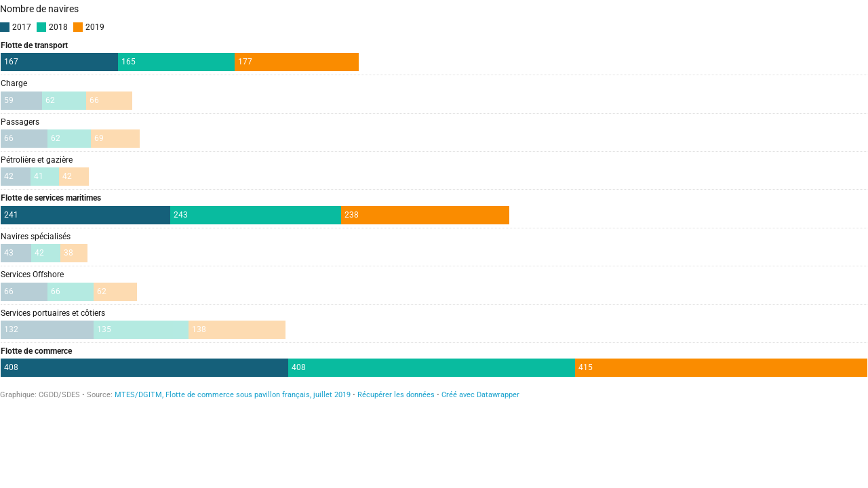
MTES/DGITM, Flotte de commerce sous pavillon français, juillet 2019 (233, 395)
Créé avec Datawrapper (480, 395)
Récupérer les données (396, 395)
